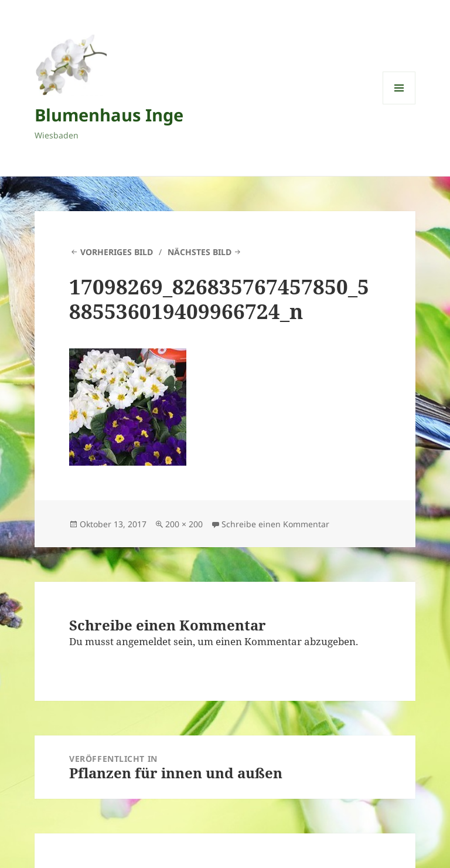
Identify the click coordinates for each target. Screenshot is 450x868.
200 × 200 (184, 524)
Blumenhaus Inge (109, 115)
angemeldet (144, 641)
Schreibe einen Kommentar (275, 524)
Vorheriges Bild (117, 252)
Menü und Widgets (399, 104)
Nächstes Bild (200, 252)
